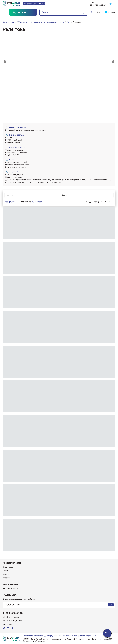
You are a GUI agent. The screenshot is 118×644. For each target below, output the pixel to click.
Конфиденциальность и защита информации (66, 636)
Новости (6, 574)
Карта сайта (91, 636)
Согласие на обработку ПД (34, 636)
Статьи (5, 571)
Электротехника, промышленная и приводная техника (41, 22)
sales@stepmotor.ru (98, 5)
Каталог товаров (9, 22)
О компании (8, 567)
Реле (68, 22)
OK (111, 605)
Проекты (6, 578)
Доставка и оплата (10, 588)
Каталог (19, 12)
